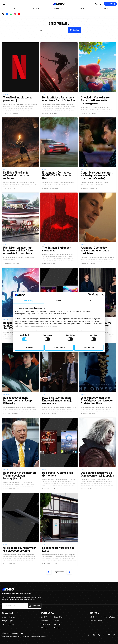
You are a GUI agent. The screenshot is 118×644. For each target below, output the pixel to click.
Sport (83, 9)
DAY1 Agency (110, 4)
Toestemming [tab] (28, 301)
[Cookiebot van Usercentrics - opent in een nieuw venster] (89, 295)
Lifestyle (59, 9)
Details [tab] (59, 301)
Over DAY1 (44, 617)
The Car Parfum (110, 617)
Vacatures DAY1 (46, 624)
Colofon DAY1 (58, 617)
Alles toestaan (89, 348)
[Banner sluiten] (103, 295)
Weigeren (29, 348)
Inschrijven (34, 606)
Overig (12, 624)
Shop (106, 9)
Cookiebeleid (25, 637)
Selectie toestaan (59, 348)
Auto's (4, 617)
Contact (56, 621)
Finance (35, 9)
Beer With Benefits (96, 621)
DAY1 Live (57, 628)
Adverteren (44, 621)
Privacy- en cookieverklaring (11, 637)
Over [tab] (90, 301)
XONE (92, 617)
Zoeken (75, 30)
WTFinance (44, 628)
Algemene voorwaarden (39, 637)
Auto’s (12, 9)
